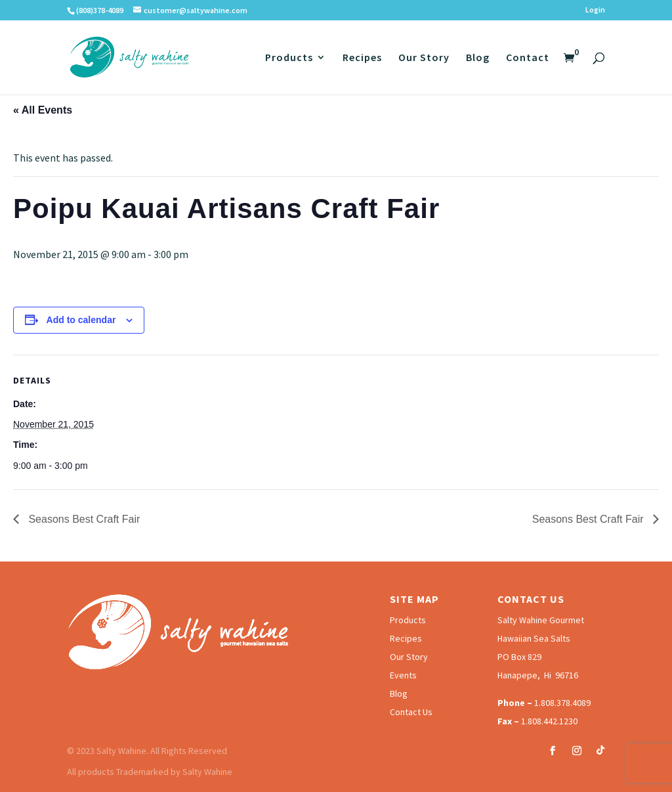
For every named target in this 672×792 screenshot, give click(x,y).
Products (289, 58)
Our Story (424, 58)
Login (595, 10)
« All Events (43, 110)
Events (403, 675)
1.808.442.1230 (549, 721)
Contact (528, 58)
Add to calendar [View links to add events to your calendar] (81, 320)
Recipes (362, 58)
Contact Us (411, 712)
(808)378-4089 (100, 10)
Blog (478, 58)
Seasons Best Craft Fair (83, 519)
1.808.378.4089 (562, 703)
